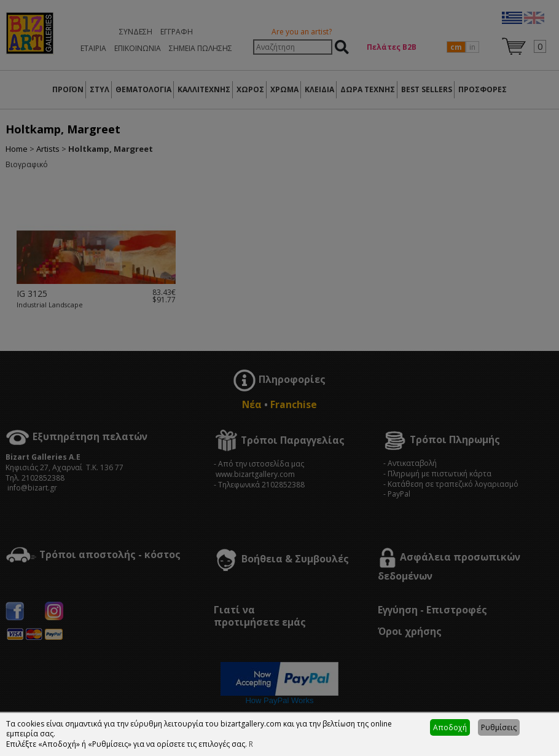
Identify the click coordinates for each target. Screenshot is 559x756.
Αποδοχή (450, 727)
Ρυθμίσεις (499, 727)
